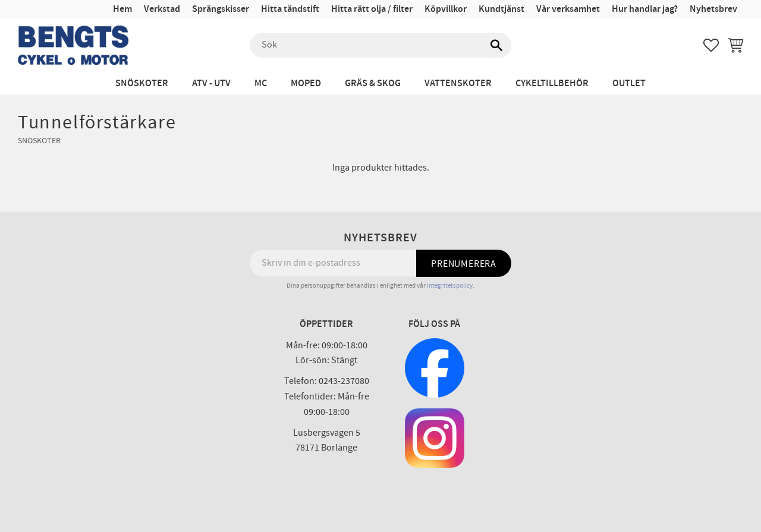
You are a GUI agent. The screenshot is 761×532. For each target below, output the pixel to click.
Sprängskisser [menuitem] (221, 9)
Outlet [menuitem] (629, 84)
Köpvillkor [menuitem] (446, 9)
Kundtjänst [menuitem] (501, 9)
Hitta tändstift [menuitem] (290, 9)
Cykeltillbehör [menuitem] (552, 84)
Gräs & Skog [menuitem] (373, 84)
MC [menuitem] (261, 84)
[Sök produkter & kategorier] (380, 45)
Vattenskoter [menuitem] (458, 84)
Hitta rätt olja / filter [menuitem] (372, 9)
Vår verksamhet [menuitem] (568, 9)
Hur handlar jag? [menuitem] (645, 9)
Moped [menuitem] (306, 84)
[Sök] (496, 45)
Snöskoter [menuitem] (142, 84)
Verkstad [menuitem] (162, 9)
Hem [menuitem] (122, 9)
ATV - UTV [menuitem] (211, 84)
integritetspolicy (450, 286)
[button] (711, 45)
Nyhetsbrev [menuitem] (713, 9)
